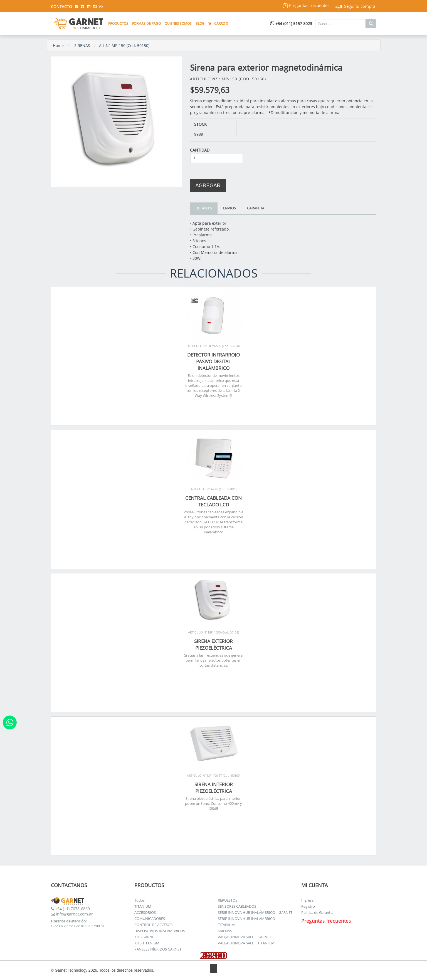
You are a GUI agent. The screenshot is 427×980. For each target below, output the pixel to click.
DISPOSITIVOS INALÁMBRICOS (160, 931)
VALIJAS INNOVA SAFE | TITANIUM (246, 943)
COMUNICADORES (150, 919)
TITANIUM (143, 906)
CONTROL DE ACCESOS (153, 925)
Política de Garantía (317, 912)
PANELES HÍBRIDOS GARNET (158, 949)
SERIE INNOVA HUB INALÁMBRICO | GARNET (255, 912)
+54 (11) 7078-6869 (70, 909)
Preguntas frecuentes (306, 5)
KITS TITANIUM (147, 943)
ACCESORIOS (145, 912)
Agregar (208, 185)
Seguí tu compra (355, 6)
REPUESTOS (228, 900)
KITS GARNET (145, 937)
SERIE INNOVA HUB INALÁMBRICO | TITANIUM (248, 922)
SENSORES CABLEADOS (237, 906)
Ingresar (308, 900)
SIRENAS (82, 45)
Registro (308, 906)
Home (58, 45)
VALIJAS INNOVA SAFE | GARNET (245, 937)
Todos (140, 900)
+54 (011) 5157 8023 (291, 23)
